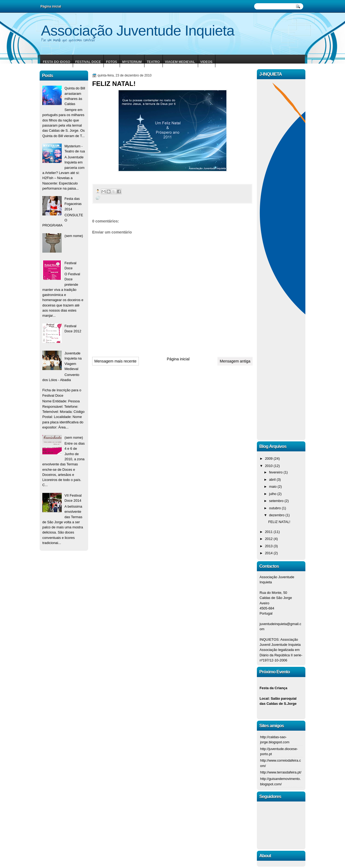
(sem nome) (74, 236)
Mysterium (132, 62)
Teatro (153, 62)
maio (273, 487)
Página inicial (178, 359)
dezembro (277, 515)
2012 (269, 539)
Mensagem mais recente (115, 361)
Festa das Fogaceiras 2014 (73, 204)
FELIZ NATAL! (279, 522)
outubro (275, 508)
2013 (269, 546)
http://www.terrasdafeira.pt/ (281, 772)
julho (273, 494)
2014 (269, 553)
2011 (269, 532)
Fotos (111, 62)
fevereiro (276, 472)
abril (273, 480)
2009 (269, 459)
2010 (269, 466)
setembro (277, 501)
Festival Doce (88, 62)
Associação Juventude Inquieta (138, 30)
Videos (206, 62)
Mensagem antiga (235, 361)
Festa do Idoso (56, 62)
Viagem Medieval (180, 62)
